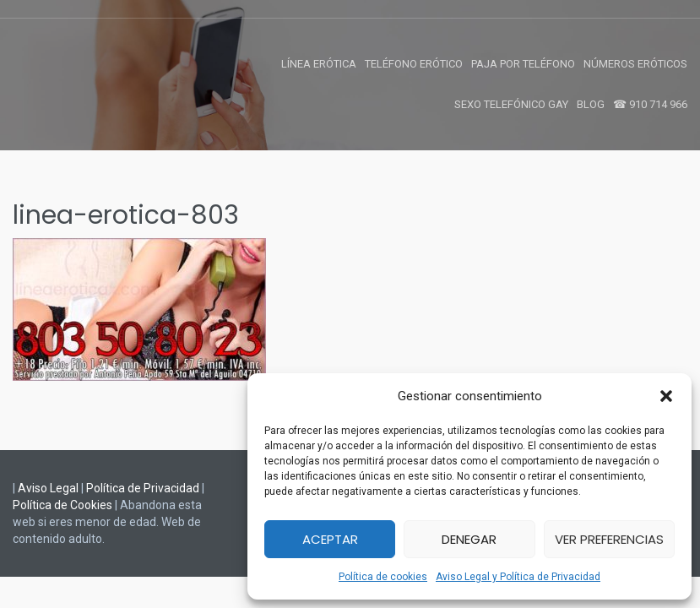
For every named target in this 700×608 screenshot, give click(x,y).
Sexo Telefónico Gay (511, 104)
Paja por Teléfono (523, 64)
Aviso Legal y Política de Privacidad (518, 577)
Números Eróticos (635, 64)
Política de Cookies (62, 505)
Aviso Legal (48, 488)
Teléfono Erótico (414, 64)
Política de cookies (383, 577)
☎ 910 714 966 (650, 104)
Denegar (469, 539)
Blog (591, 104)
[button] (666, 396)
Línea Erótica (319, 64)
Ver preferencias (609, 539)
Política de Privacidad (143, 488)
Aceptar (330, 539)
